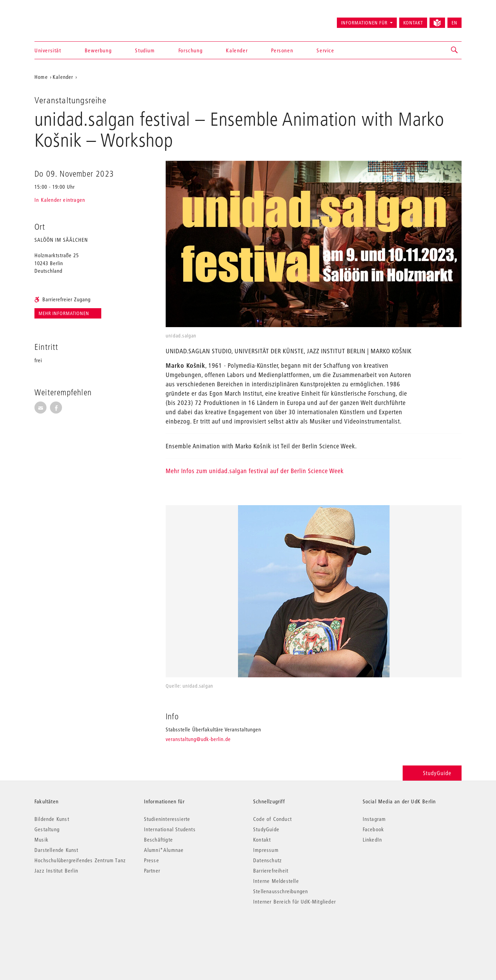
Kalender (237, 50)
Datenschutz (267, 860)
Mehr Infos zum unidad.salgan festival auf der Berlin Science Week (255, 471)
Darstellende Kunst (56, 850)
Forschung (190, 50)
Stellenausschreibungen (281, 891)
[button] (455, 50)
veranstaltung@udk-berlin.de (198, 739)
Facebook (374, 829)
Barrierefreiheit (271, 870)
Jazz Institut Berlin (56, 870)
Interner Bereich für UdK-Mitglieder (294, 901)
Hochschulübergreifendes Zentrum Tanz (80, 860)
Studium (145, 50)
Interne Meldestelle (276, 881)
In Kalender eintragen (60, 200)
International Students (170, 829)
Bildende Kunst (52, 819)
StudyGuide (432, 773)
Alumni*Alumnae (164, 850)
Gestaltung (47, 829)
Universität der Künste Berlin (61, 20)
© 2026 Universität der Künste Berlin (70, 931)
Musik (42, 840)
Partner (152, 870)
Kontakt (413, 23)
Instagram (374, 819)
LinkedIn (373, 840)
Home (41, 77)
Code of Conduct (272, 819)
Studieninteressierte (167, 819)
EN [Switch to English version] (454, 23)
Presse (152, 860)
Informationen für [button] (364, 23)
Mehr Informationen (65, 313)
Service (325, 50)
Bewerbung (98, 50)
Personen (282, 50)
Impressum (266, 850)
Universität (48, 50)
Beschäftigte (158, 840)
